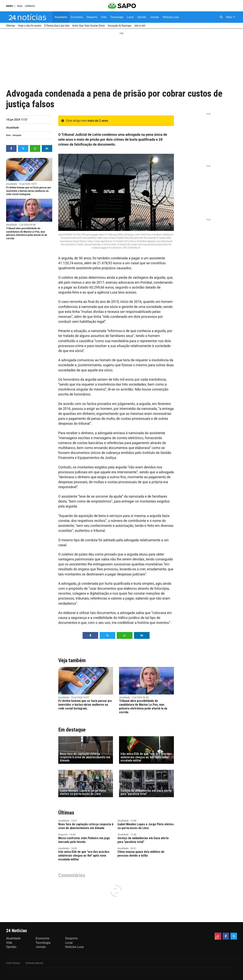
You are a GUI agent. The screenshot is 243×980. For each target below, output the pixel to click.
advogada (17, 135)
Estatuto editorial (34, 963)
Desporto (63, 835)
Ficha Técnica (13, 963)
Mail (20, 6)
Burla (8, 135)
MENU (9, 6)
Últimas (66, 813)
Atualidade (12, 128)
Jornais (30, 6)
